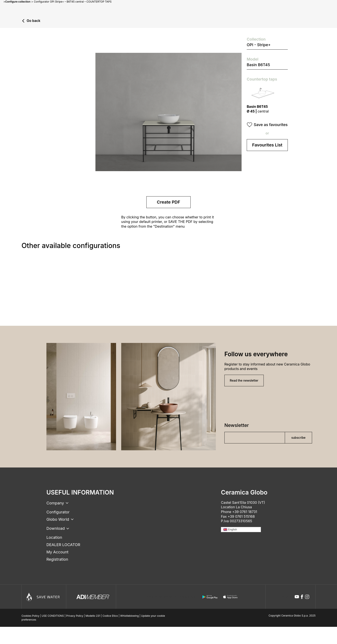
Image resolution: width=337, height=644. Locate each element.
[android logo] (210, 597)
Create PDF (169, 202)
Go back (34, 21)
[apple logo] (231, 597)
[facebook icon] (302, 597)
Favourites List (267, 145)
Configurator (58, 512)
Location (54, 537)
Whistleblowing (129, 616)
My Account (57, 552)
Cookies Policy (30, 616)
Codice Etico (110, 616)
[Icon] (44, 597)
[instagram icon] (307, 597)
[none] (241, 530)
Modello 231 (93, 616)
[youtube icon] (297, 597)
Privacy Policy (75, 616)
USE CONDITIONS (53, 616)
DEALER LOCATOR (63, 545)
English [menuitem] (233, 529)
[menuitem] (241, 530)
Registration (57, 559)
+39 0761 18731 (245, 512)
